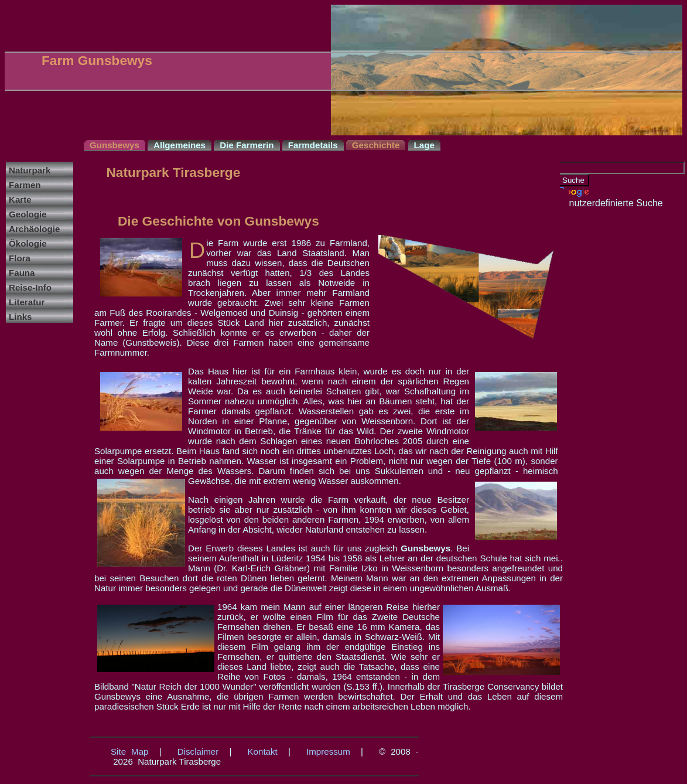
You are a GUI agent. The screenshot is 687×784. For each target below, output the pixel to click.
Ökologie (28, 243)
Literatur (27, 302)
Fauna (22, 273)
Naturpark (30, 170)
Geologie (28, 214)
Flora (20, 258)
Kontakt (263, 751)
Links (20, 317)
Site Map (130, 751)
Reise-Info (30, 287)
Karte (20, 200)
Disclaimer (198, 751)
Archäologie (34, 229)
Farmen (25, 185)
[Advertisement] (604, 384)
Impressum (328, 751)
